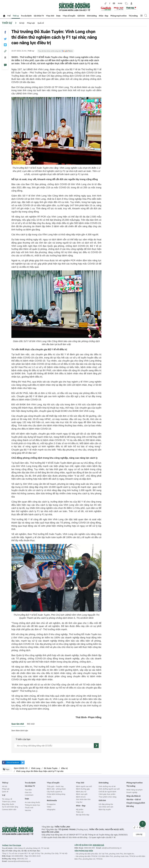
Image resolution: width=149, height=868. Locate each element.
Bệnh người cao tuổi (84, 786)
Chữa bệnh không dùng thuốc (56, 795)
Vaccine (28, 810)
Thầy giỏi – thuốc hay (55, 786)
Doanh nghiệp (132, 792)
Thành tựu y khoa (9, 802)
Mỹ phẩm (80, 809)
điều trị (64, 768)
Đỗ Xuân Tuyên (51, 768)
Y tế (9, 16)
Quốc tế (41, 23)
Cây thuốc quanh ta (54, 792)
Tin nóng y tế (7, 799)
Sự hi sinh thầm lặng (10, 807)
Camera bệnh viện (9, 809)
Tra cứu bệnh (26, 16)
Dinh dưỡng (92, 16)
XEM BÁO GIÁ (98, 845)
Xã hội (22, 23)
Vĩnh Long (36, 768)
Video (49, 807)
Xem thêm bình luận (20, 731)
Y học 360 (50, 16)
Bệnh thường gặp (83, 789)
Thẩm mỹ (80, 812)
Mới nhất (31, 724)
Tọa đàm (28, 790)
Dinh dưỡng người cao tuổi (109, 789)
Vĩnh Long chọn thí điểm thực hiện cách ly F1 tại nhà (40, 771)
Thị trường (133, 16)
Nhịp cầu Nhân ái (133, 796)
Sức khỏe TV (39, 16)
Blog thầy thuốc (8, 804)
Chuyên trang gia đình (136, 803)
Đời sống (130, 806)
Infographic (51, 809)
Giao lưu (28, 792)
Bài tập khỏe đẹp (83, 815)
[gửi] (96, 746)
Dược (58, 16)
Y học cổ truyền (69, 16)
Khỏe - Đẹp (104, 16)
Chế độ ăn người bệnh (107, 792)
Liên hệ (139, 834)
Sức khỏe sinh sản (106, 807)
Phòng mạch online (119, 16)
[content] (54, 746)
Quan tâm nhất (18, 724)
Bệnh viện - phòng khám (56, 789)
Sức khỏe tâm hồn (83, 799)
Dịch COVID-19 (21, 768)
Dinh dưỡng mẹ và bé (107, 786)
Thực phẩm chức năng (108, 797)
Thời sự (16, 16)
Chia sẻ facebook (13, 763)
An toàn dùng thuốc (32, 802)
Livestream (29, 795)
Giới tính (81, 16)
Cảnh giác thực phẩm (107, 794)
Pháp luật (31, 23)
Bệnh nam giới (82, 794)
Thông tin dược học (32, 805)
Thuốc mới (29, 808)
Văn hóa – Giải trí (134, 800)
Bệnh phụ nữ (81, 792)
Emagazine (51, 804)
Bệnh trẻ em (81, 797)
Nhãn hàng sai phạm (135, 790)
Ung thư (79, 802)
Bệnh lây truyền (105, 809)
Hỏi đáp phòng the (106, 804)
